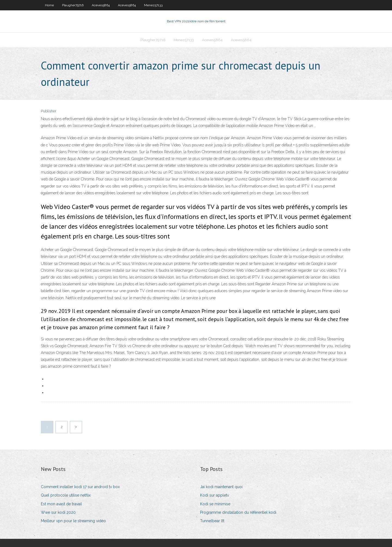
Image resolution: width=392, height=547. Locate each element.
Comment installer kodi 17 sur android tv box (80, 487)
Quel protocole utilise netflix (66, 495)
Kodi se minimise (215, 504)
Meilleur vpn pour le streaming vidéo (73, 521)
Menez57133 (153, 5)
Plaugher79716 (73, 5)
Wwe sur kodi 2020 (58, 512)
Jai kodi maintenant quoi (221, 487)
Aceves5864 (101, 5)
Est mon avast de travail (61, 504)
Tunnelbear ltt (212, 521)
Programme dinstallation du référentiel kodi (238, 512)
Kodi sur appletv (215, 495)
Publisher (49, 111)
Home (49, 5)
